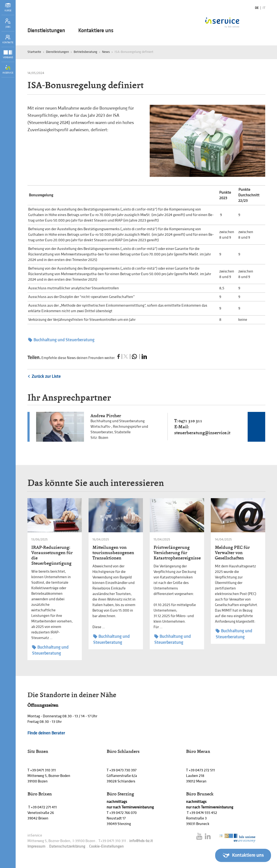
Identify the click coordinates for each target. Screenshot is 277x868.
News (106, 52)
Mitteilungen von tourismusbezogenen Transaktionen (113, 553)
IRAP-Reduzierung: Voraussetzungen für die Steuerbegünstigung (52, 555)
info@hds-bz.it (141, 841)
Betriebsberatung (85, 52)
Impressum (36, 846)
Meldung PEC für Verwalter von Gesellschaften (232, 553)
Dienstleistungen (46, 31)
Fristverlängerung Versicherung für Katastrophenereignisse (177, 553)
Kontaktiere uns (96, 31)
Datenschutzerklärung (67, 846)
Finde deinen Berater (46, 733)
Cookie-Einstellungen (106, 846)
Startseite (34, 52)
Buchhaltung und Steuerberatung (61, 340)
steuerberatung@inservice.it (202, 433)
